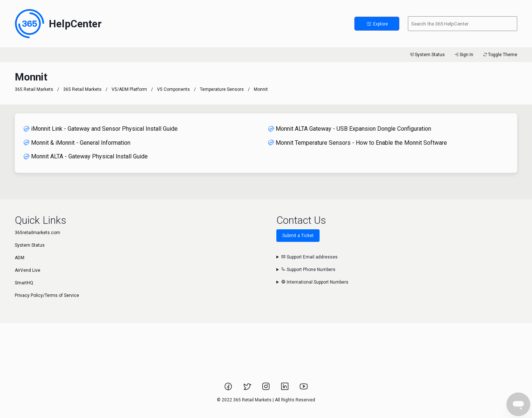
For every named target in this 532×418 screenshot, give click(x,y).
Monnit (261, 89)
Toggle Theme (500, 55)
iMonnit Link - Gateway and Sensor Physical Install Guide (101, 129)
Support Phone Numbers (308, 270)
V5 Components (173, 89)
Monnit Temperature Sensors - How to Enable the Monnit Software (358, 143)
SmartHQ (24, 283)
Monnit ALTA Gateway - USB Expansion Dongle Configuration (350, 129)
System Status (427, 55)
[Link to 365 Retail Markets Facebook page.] (229, 389)
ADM (20, 258)
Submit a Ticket (298, 236)
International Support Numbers (315, 282)
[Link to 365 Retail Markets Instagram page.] (267, 389)
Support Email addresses (309, 257)
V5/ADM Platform (129, 89)
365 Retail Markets (34, 89)
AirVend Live (28, 270)
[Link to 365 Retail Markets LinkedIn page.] (285, 389)
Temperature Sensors (222, 89)
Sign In (463, 55)
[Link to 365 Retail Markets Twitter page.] (248, 389)
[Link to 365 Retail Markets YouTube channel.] (304, 389)
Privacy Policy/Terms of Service (47, 295)
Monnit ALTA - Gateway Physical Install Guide (86, 156)
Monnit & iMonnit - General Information (77, 143)
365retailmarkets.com (37, 233)
